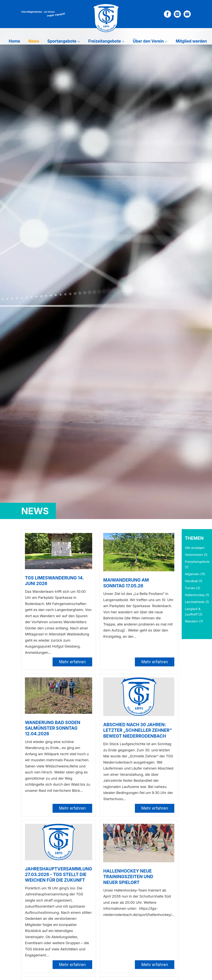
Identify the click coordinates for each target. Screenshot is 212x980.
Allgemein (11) (195, 574)
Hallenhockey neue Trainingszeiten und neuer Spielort (128, 877)
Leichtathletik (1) (197, 602)
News (34, 41)
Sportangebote (62, 41)
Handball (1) (193, 581)
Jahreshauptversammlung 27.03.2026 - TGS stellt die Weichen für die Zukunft (58, 874)
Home (14, 41)
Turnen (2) (192, 588)
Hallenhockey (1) (197, 595)
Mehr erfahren (72, 662)
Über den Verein (148, 41)
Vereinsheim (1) (196, 555)
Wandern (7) (194, 621)
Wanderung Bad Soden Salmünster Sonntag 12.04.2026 (53, 728)
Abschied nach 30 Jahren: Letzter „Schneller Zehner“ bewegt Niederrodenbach (138, 730)
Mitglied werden (191, 41)
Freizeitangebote (105, 41)
